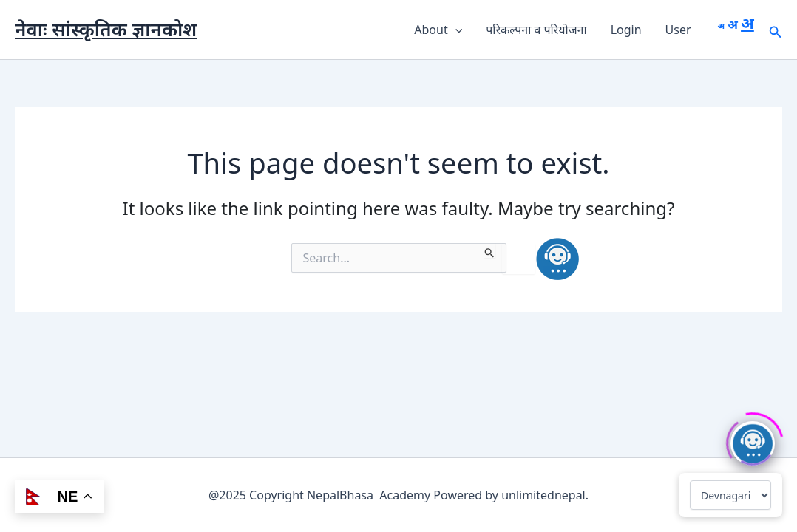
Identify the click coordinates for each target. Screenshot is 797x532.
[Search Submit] (490, 250)
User (678, 30)
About (438, 30)
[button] (455, 30)
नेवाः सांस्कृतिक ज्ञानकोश (106, 29)
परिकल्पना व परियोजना (536, 30)
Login (626, 30)
